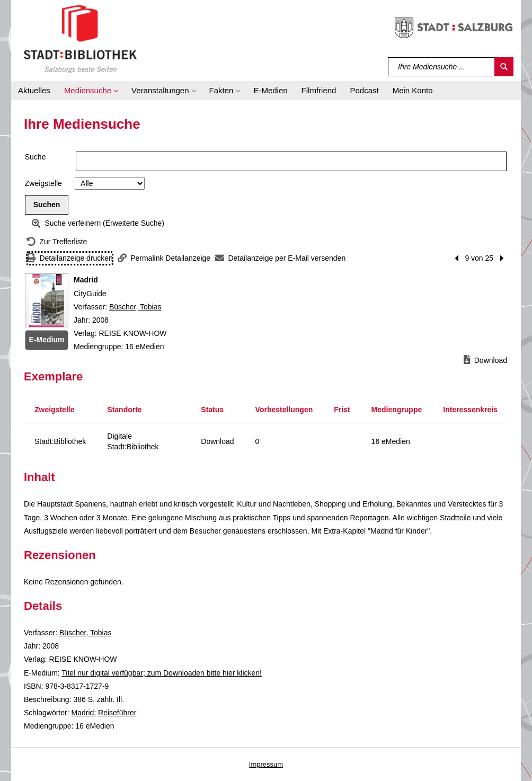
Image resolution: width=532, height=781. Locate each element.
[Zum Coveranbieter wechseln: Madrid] (47, 300)
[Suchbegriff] (442, 67)
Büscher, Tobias (135, 307)
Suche (36, 157)
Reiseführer (117, 713)
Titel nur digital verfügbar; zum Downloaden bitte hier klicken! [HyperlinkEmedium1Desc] (162, 673)
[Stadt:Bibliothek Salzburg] (80, 39)
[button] (91, 91)
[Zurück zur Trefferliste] (57, 242)
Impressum (266, 764)
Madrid (82, 713)
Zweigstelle (43, 183)
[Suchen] (504, 67)
